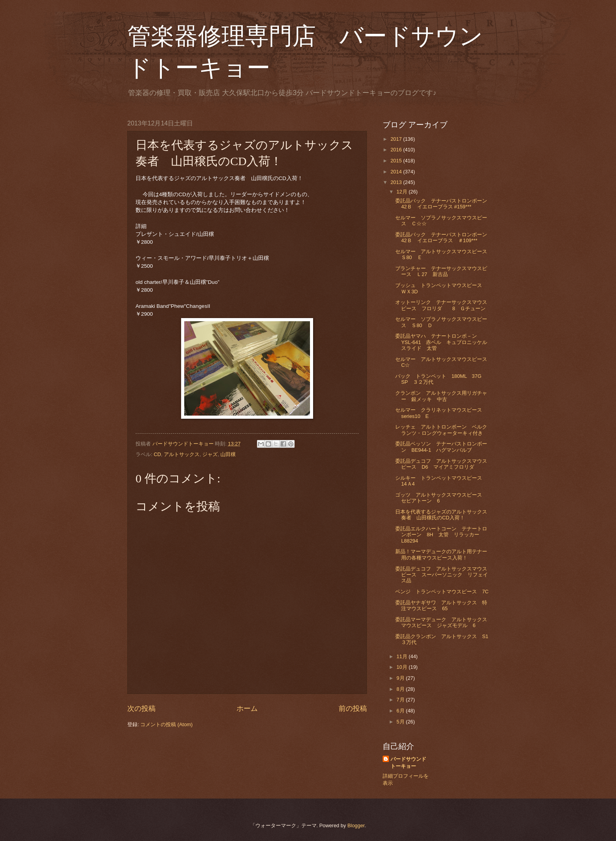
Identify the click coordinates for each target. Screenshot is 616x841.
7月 (401, 700)
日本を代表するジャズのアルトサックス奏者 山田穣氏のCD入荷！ (441, 515)
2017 (397, 139)
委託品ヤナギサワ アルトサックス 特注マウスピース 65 (441, 605)
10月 (402, 667)
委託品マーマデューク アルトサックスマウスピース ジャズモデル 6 (441, 622)
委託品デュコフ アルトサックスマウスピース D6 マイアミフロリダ (441, 464)
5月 (401, 722)
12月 (402, 192)
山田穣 (228, 454)
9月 (401, 678)
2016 (397, 150)
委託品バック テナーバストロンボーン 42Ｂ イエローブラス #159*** (444, 204)
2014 (397, 172)
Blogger (356, 825)
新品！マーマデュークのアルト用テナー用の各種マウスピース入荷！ (441, 554)
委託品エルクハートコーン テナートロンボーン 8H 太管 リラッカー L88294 (441, 535)
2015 (397, 161)
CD (157, 454)
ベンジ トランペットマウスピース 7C (442, 592)
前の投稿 (353, 709)
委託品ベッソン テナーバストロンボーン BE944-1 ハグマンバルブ (441, 447)
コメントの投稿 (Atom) (166, 724)
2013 (397, 182)
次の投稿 (141, 709)
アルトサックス (182, 454)
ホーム (247, 709)
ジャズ (210, 454)
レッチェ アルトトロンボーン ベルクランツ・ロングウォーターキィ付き (441, 430)
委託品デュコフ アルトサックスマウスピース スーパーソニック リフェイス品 (442, 575)
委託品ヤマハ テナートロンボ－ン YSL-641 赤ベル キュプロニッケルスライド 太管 (441, 342)
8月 (401, 689)
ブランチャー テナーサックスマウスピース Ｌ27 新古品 (441, 271)
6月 (401, 711)
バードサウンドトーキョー (408, 763)
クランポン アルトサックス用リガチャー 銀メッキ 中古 (441, 396)
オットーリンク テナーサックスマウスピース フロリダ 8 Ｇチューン (441, 305)
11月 (402, 656)
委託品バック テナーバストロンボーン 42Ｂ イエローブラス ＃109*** (444, 237)
